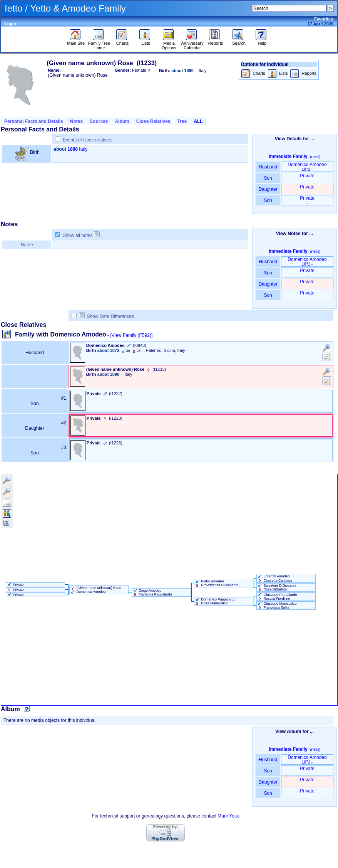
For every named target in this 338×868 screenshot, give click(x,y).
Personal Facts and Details (34, 121)
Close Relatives (153, 121)
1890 (73, 149)
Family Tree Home (99, 44)
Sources (99, 121)
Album (122, 121)
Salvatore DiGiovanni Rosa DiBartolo (276, 587)
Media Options (169, 44)
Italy (83, 149)
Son (268, 178)
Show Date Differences (106, 316)
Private (307, 178)
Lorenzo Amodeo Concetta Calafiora (274, 578)
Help (262, 41)
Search (239, 41)
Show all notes (78, 236)
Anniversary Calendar (192, 44)
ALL (198, 121)
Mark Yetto (228, 816)
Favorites (324, 19)
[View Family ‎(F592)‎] (131, 335)
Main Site (76, 41)
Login (10, 24)
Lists (146, 41)
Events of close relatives (88, 140)
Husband (268, 167)
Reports (216, 41)
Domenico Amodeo (307, 167)
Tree (182, 121)
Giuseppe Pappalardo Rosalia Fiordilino (277, 597)
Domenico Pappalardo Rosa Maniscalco (215, 601)
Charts (123, 41)
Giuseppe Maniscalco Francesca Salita (277, 606)
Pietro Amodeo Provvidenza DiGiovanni (216, 583)
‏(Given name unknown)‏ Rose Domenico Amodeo (95, 590)
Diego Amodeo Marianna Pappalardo (152, 592)
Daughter (268, 189)
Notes (76, 121)
